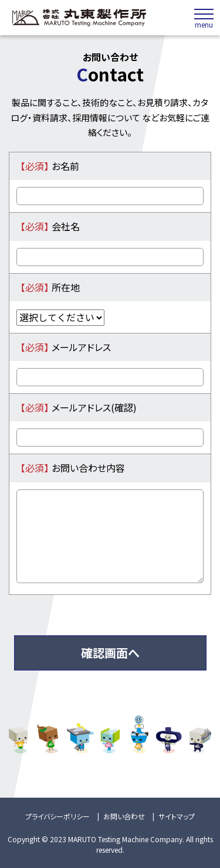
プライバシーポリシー (57, 816)
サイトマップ (177, 816)
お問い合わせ (124, 816)
